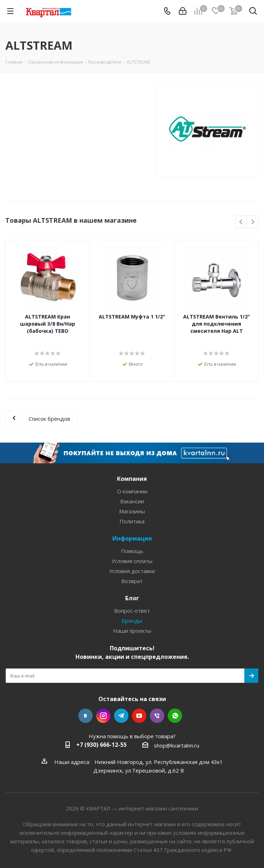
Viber (157, 716)
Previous (241, 222)
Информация (132, 538)
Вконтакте (85, 716)
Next (253, 222)
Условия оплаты (132, 561)
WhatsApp (175, 716)
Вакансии (132, 501)
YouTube (139, 716)
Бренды (132, 621)
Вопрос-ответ (132, 611)
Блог (132, 598)
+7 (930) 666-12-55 (101, 745)
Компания (132, 479)
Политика (132, 521)
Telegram (121, 716)
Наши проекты (132, 631)
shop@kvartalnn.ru (177, 745)
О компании (132, 491)
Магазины (132, 511)
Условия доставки (132, 571)
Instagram (103, 716)
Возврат (132, 581)
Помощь (132, 551)
